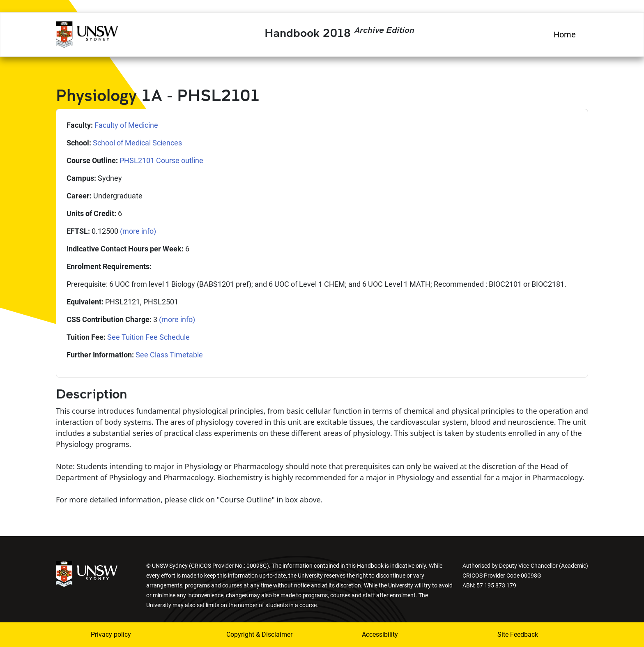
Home (565, 35)
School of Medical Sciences (137, 143)
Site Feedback (518, 634)
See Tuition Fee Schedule (148, 337)
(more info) (138, 231)
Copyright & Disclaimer (259, 634)
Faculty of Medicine (126, 125)
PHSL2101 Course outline (161, 160)
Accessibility (380, 634)
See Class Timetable (169, 355)
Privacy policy (111, 634)
